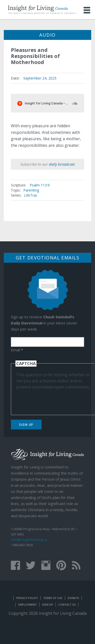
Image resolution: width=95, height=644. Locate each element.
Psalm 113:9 (40, 185)
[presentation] (55, 400)
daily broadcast (62, 164)
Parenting (31, 190)
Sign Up (26, 425)
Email (17, 350)
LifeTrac (31, 195)
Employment (27, 605)
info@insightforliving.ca (29, 540)
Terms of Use (53, 598)
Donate (73, 598)
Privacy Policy (27, 598)
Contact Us (67, 605)
